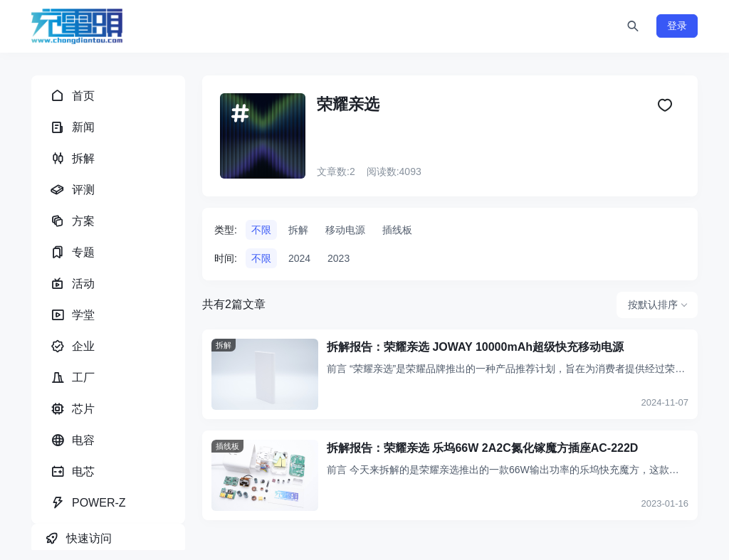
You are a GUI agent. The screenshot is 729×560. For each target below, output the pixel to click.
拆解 (298, 230)
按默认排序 (653, 305)
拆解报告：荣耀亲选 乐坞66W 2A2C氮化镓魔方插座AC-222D (482, 448)
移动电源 (345, 230)
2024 (299, 258)
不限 (261, 230)
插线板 (397, 230)
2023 (339, 258)
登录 (677, 26)
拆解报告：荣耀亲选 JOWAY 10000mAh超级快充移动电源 (475, 347)
